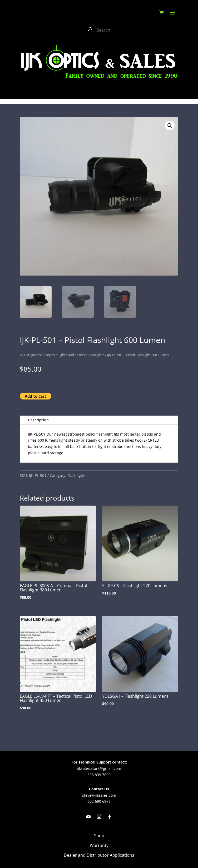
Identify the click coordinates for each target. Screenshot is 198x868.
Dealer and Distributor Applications (99, 855)
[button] (170, 126)
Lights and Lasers (71, 355)
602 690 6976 (99, 801)
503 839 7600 (99, 775)
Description (38, 420)
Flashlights (96, 355)
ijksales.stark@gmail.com (99, 768)
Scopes (49, 355)
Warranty (99, 845)
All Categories (30, 355)
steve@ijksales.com (99, 795)
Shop (99, 836)
